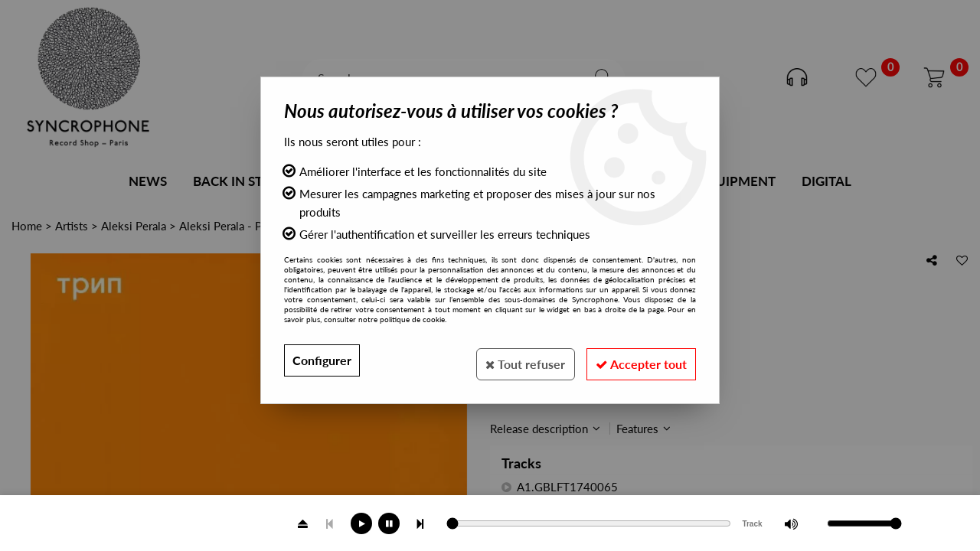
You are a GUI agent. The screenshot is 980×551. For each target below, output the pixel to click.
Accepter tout (638, 360)
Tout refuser (516, 360)
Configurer (322, 360)
